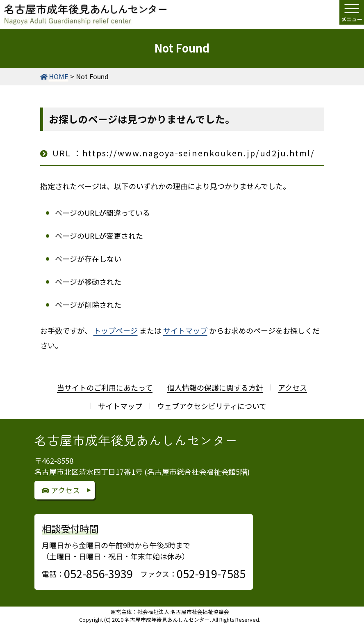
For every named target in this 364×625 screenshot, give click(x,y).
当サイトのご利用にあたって (105, 387)
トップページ (116, 330)
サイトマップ (185, 330)
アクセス (292, 387)
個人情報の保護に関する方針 (215, 387)
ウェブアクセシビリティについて (212, 406)
